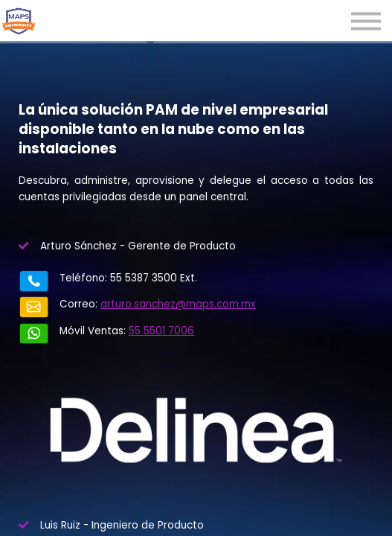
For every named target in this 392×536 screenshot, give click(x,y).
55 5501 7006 (132, 320)
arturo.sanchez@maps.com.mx (148, 304)
